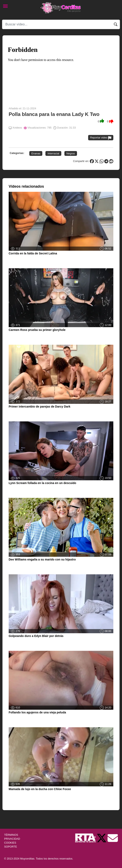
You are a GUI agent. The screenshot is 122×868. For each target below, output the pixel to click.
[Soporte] (113, 838)
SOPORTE (11, 847)
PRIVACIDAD (12, 839)
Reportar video (101, 138)
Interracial (53, 153)
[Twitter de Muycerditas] (102, 838)
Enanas (36, 153)
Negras (71, 153)
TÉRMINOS (11, 835)
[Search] (61, 24)
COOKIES (10, 843)
